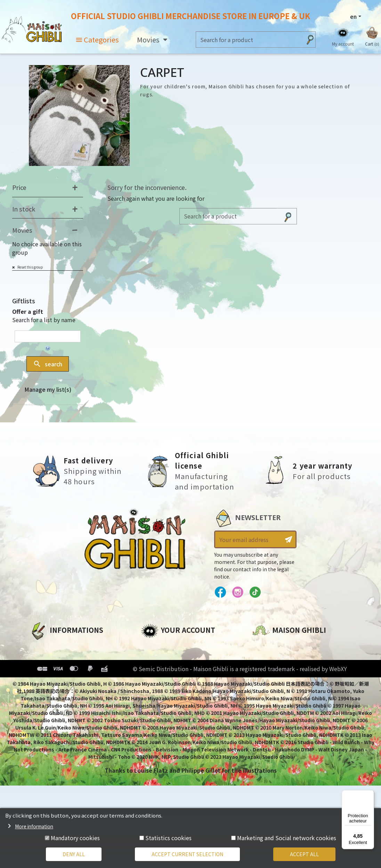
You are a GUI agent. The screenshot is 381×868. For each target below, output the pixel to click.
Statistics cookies (168, 838)
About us (43, 646)
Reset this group (30, 267)
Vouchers (154, 682)
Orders (151, 658)
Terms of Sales (51, 682)
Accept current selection (187, 854)
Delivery (41, 694)
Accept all (304, 854)
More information (34, 826)
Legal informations (58, 658)
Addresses (156, 670)
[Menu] (370, 794)
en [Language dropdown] (353, 16)
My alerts (154, 706)
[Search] (249, 39)
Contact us (268, 721)
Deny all (74, 854)
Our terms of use (54, 670)
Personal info (160, 646)
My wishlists (159, 694)
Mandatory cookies (75, 838)
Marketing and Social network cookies (287, 838)
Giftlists (24, 301)
